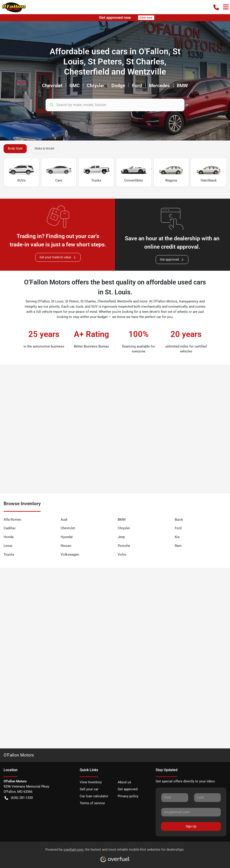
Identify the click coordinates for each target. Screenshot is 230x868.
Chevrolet (68, 528)
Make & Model (44, 148)
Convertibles (134, 173)
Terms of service (92, 803)
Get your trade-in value (58, 257)
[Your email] (191, 812)
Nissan (66, 546)
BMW (122, 520)
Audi (64, 520)
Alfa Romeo (12, 520)
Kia (177, 537)
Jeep (121, 537)
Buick (179, 520)
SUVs (21, 173)
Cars (59, 173)
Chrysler (124, 528)
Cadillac (10, 528)
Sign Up (191, 826)
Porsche (124, 546)
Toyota (9, 554)
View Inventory (91, 782)
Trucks (96, 173)
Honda (9, 537)
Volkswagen (70, 554)
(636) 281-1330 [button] (19, 798)
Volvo (122, 554)
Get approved (172, 260)
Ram (178, 546)
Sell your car (89, 789)
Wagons (171, 173)
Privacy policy (128, 796)
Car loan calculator (94, 796)
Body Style (15, 148)
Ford (178, 528)
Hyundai (67, 537)
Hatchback (209, 173)
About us (124, 782)
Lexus (8, 546)
